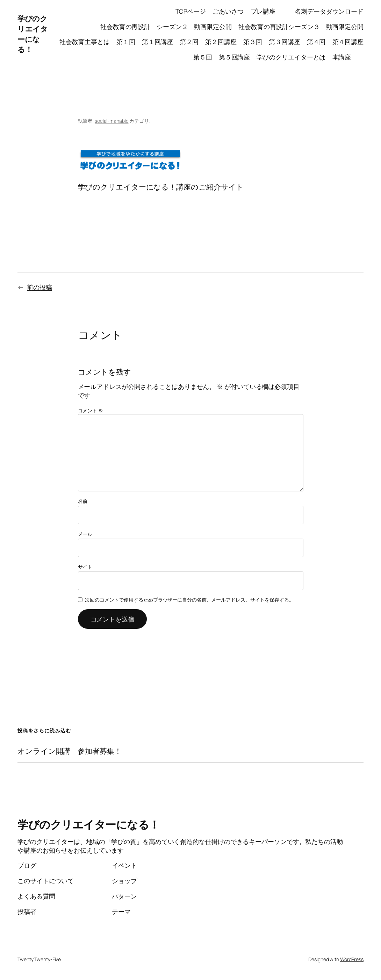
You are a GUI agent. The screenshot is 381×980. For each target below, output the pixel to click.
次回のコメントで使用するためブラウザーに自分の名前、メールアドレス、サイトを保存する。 (189, 600)
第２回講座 (221, 42)
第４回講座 (348, 42)
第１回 (126, 42)
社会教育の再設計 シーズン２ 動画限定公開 (166, 27)
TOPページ (190, 11)
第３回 (253, 42)
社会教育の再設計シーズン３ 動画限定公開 (301, 27)
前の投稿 (39, 287)
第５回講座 (235, 57)
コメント (91, 410)
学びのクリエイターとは (291, 57)
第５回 (203, 57)
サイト (85, 567)
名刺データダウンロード (329, 11)
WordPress (352, 959)
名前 (83, 501)
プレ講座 (269, 11)
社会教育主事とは (84, 42)
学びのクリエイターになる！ (33, 34)
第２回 (189, 42)
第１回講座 (158, 42)
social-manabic (112, 121)
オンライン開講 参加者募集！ (70, 751)
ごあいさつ (228, 11)
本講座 (348, 57)
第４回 (316, 42)
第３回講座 (285, 42)
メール (85, 534)
